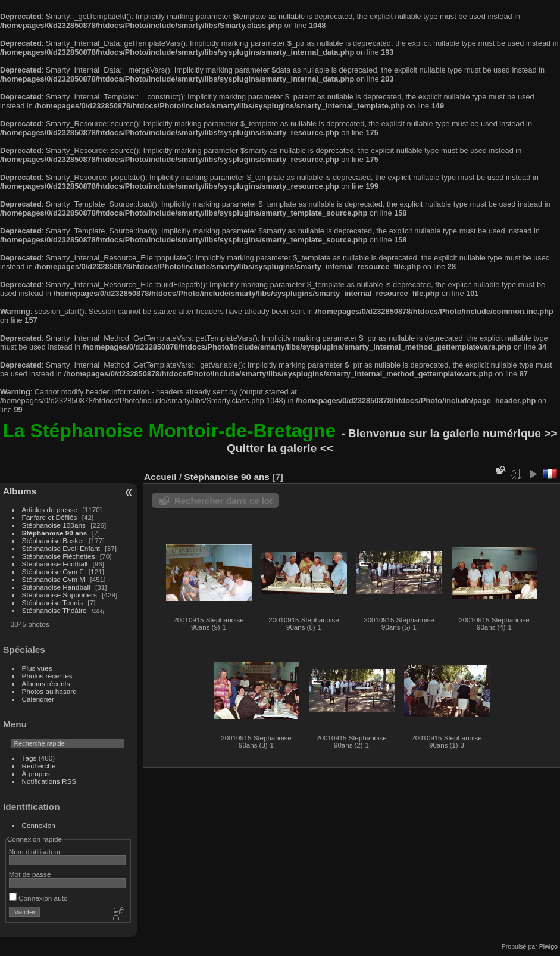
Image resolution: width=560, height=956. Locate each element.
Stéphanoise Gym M (54, 579)
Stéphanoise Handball (56, 587)
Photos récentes (47, 676)
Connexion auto (38, 898)
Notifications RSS (49, 781)
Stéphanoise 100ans (54, 525)
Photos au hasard (49, 691)
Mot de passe (30, 874)
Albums (20, 491)
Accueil (160, 477)
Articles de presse (50, 510)
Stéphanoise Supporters (60, 595)
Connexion (39, 825)
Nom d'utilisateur (35, 851)
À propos (36, 773)
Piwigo (548, 946)
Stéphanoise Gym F (53, 572)
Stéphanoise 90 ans (55, 533)
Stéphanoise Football (55, 564)
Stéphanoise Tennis (52, 602)
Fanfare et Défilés (50, 517)
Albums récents (46, 683)
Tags (29, 758)
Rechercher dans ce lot (223, 501)
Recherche (39, 766)
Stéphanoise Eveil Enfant (61, 548)
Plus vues (37, 668)
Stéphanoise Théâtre (54, 610)
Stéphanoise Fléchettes (59, 556)
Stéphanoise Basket (53, 541)
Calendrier (38, 699)
